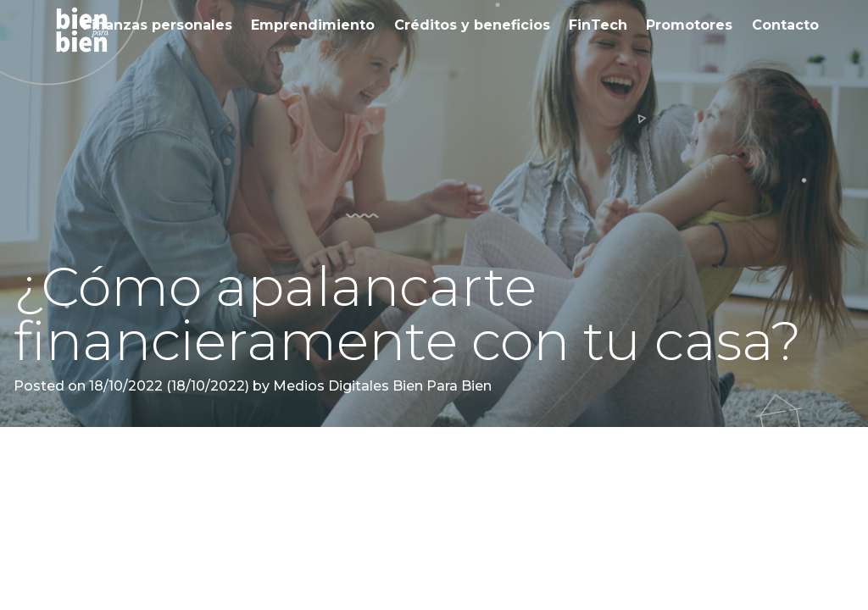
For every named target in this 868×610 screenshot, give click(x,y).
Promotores (689, 25)
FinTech (598, 25)
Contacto (785, 25)
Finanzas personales (158, 25)
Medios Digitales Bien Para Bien (381, 386)
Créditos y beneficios (472, 25)
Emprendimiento (313, 25)
